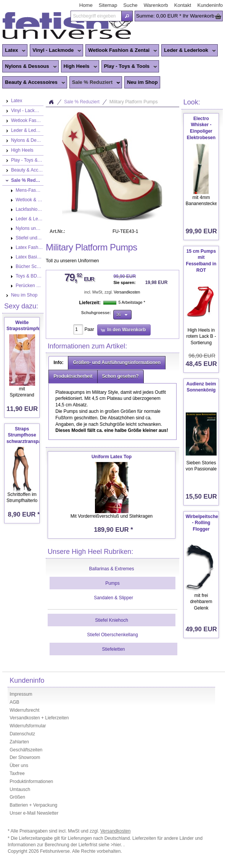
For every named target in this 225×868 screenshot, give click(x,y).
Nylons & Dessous (30, 67)
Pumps (112, 583)
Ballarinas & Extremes (111, 569)
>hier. (117, 845)
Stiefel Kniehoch (112, 620)
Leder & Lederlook (189, 51)
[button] (127, 16)
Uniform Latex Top (112, 457)
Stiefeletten (113, 649)
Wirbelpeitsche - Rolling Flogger (202, 523)
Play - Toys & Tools (129, 67)
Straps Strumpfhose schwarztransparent (28, 435)
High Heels (79, 67)
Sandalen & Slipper (113, 598)
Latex (14, 51)
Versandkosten (127, 292)
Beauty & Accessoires (34, 83)
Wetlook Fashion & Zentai (121, 51)
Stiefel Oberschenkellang (112, 635)
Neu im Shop (142, 82)
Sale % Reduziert (95, 83)
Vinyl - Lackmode (55, 51)
